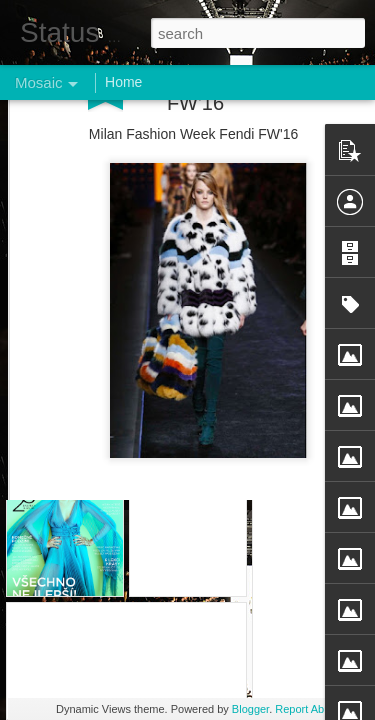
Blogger (250, 709)
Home (123, 82)
